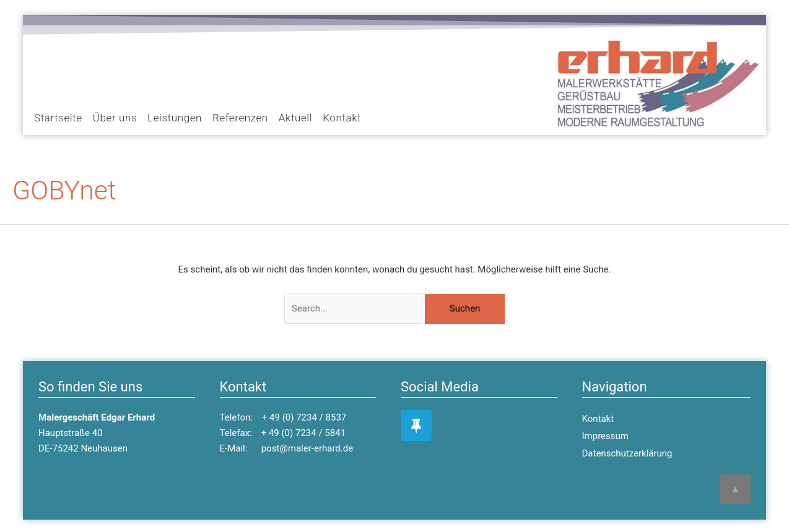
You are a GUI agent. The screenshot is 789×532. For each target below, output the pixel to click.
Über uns (115, 118)
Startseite (58, 118)
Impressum (605, 436)
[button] (48, 76)
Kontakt (342, 118)
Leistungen (175, 118)
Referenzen (240, 118)
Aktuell (295, 118)
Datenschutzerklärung (627, 453)
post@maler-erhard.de (307, 448)
